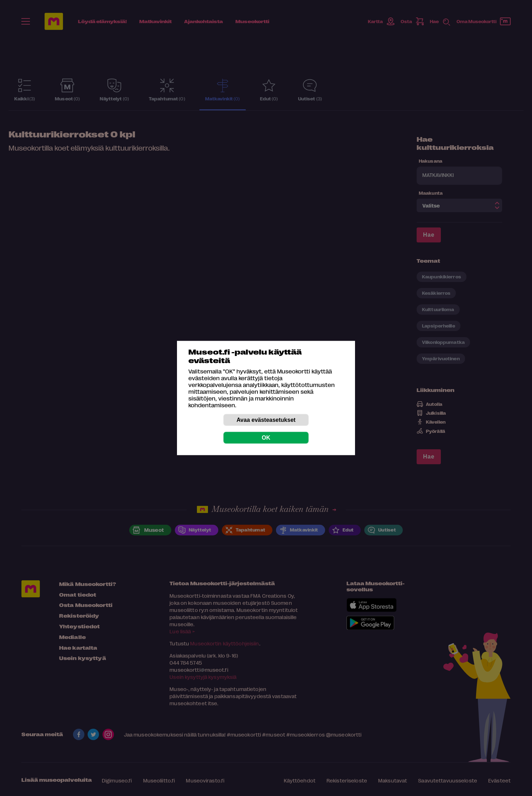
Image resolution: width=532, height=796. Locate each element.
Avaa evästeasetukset (266, 420)
